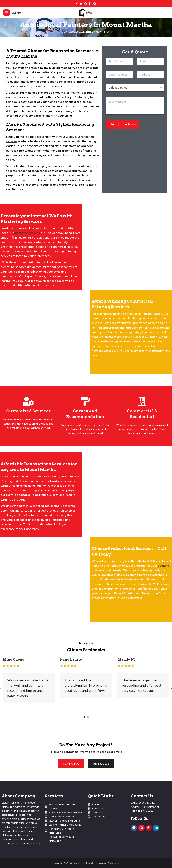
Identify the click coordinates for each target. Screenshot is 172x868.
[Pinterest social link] (86, 4)
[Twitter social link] (81, 4)
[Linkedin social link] (90, 4)
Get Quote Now (123, 124)
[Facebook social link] (77, 4)
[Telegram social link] (95, 4)
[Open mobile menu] (12, 13)
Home (62, 32)
